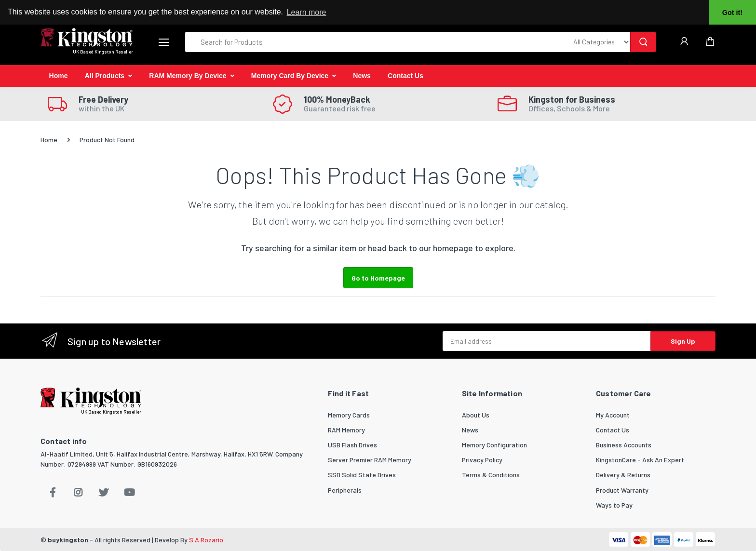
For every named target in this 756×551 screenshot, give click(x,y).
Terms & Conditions (491, 475)
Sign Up (683, 341)
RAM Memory (346, 430)
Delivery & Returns (623, 475)
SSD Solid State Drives (362, 475)
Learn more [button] (307, 12)
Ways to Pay (614, 505)
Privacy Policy (482, 460)
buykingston (68, 540)
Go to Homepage (378, 278)
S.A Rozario (206, 540)
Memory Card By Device (290, 76)
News (362, 76)
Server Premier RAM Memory (370, 460)
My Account (613, 415)
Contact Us (405, 76)
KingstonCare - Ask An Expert (640, 460)
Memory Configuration (494, 445)
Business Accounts (624, 445)
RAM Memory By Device (188, 76)
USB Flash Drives (352, 445)
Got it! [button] (732, 13)
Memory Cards (349, 415)
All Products (105, 76)
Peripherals (345, 490)
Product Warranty (622, 490)
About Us (476, 415)
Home (59, 76)
